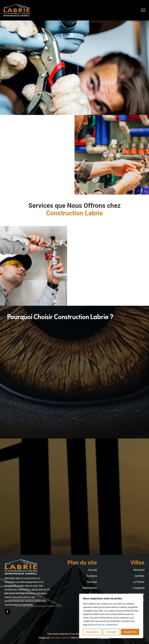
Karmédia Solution (60, 638)
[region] (111, 616)
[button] (143, 10)
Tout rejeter (111, 632)
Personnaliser (92, 632)
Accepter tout (130, 632)
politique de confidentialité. (106, 625)
